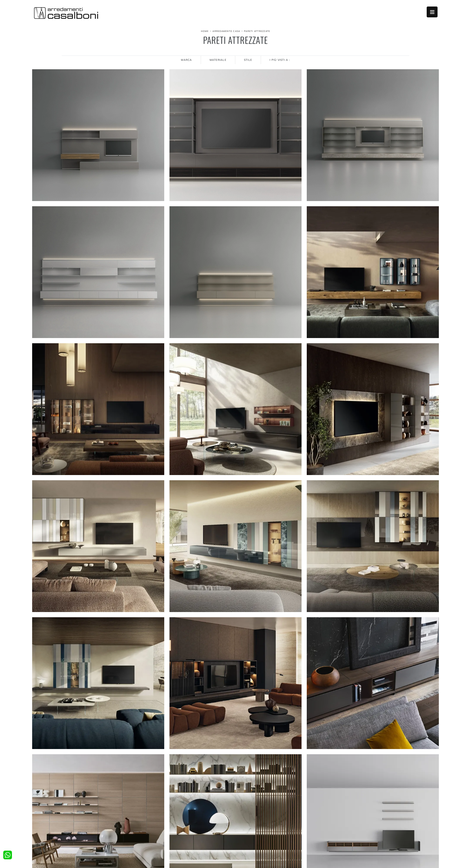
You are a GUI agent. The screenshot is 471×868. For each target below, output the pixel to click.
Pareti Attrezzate (257, 31)
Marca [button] (186, 60)
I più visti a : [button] (280, 60)
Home (205, 31)
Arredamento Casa (226, 31)
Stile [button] (248, 60)
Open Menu (432, 12)
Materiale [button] (218, 60)
